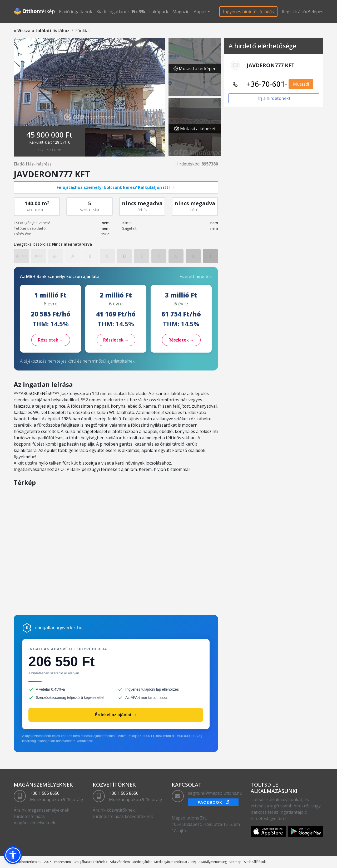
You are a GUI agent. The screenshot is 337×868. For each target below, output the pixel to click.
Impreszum (62, 862)
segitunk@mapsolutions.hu (215, 793)
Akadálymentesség (213, 862)
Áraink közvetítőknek (114, 810)
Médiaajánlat (142, 862)
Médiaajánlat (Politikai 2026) (175, 862)
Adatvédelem (120, 862)
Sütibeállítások (255, 862)
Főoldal (82, 31)
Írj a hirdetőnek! (274, 98)
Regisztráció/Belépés (303, 12)
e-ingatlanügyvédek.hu (59, 628)
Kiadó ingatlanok (113, 12)
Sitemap (235, 862)
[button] (13, 855)
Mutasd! (301, 84)
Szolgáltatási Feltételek (90, 862)
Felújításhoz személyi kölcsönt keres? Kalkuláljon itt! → (116, 187)
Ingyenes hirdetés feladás (248, 12)
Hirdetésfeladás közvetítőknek (123, 816)
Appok (200, 12)
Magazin (181, 12)
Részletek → (51, 340)
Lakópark (159, 12)
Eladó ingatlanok (76, 12)
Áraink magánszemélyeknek (41, 810)
